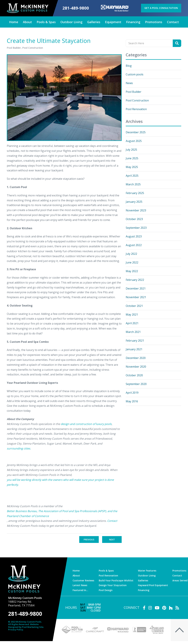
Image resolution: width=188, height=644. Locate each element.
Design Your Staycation (113, 585)
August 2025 (134, 141)
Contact (177, 575)
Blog (129, 66)
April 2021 (132, 323)
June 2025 (132, 158)
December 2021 (136, 288)
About (76, 575)
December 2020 (136, 358)
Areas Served (180, 580)
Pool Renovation (136, 109)
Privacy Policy (16, 630)
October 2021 (134, 306)
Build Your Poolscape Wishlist (116, 580)
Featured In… (80, 590)
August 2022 (134, 245)
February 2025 (135, 193)
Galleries (143, 580)
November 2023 (136, 210)
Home (76, 571)
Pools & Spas (106, 571)
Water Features (147, 571)
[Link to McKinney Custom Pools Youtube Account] (157, 608)
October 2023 (134, 219)
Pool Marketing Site (33, 627)
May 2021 (132, 315)
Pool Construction (137, 100)
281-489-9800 (76, 8)
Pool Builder (134, 92)
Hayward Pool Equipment (153, 585)
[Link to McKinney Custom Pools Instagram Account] (150, 608)
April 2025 (132, 176)
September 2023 (136, 228)
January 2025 (134, 202)
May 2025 (132, 167)
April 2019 (132, 393)
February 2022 (135, 280)
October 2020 (134, 375)
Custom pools (135, 74)
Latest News (80, 585)
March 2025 (133, 184)
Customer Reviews (83, 580)
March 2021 (133, 332)
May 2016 (132, 401)
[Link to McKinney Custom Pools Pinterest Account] (164, 608)
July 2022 (131, 254)
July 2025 (131, 150)
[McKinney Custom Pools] (28, 8)
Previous (89, 540)
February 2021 (135, 341)
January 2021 (134, 349)
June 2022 (132, 262)
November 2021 (136, 297)
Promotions (179, 571)
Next (112, 540)
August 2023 (134, 236)
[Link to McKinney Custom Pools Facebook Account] (144, 608)
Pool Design (106, 590)
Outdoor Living (147, 575)
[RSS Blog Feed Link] (177, 608)
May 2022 (132, 271)
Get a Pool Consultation (161, 8)
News (129, 83)
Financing (144, 590)
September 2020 (136, 384)
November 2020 (136, 367)
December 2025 (136, 132)
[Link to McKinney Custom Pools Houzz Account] (171, 608)
